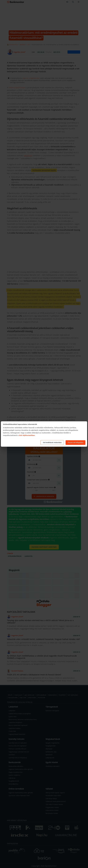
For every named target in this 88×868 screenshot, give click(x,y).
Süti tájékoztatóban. (27, 435)
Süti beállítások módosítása (52, 443)
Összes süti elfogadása (75, 443)
